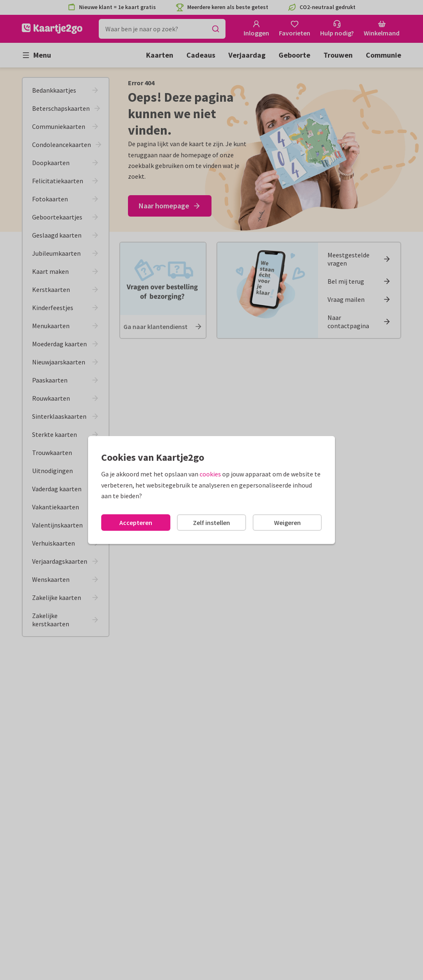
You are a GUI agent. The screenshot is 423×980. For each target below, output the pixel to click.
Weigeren (287, 523)
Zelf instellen (211, 523)
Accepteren (136, 523)
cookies (210, 474)
